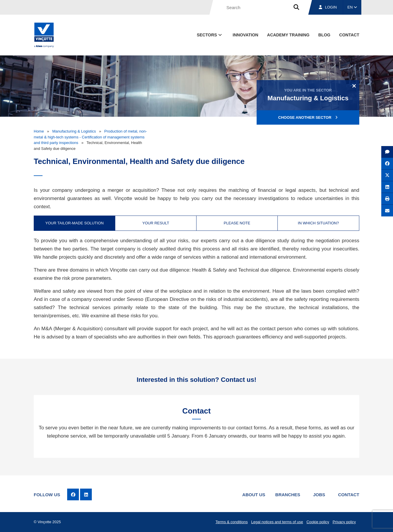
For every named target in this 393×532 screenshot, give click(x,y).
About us (254, 495)
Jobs (319, 495)
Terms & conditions (232, 522)
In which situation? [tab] (319, 223)
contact (349, 35)
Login (328, 7)
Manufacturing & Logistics (74, 131)
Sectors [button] (210, 35)
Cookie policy (318, 522)
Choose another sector (308, 117)
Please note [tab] (237, 223)
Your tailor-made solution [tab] (75, 223)
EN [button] (352, 7)
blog (324, 35)
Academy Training (288, 35)
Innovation (245, 35)
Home (39, 131)
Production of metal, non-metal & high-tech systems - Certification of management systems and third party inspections (90, 137)
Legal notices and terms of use (277, 522)
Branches (288, 495)
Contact (349, 495)
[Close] (354, 86)
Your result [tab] (156, 223)
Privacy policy (344, 522)
